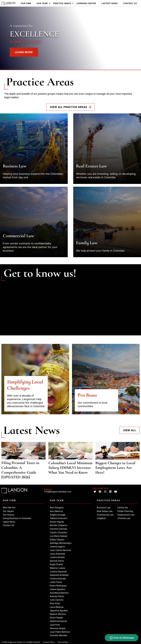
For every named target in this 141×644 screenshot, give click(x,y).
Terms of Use (63, 642)
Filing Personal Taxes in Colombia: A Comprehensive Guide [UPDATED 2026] (20, 470)
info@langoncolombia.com (58, 491)
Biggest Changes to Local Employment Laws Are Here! (115, 468)
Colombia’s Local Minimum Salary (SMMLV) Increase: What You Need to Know (70, 468)
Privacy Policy (49, 642)
